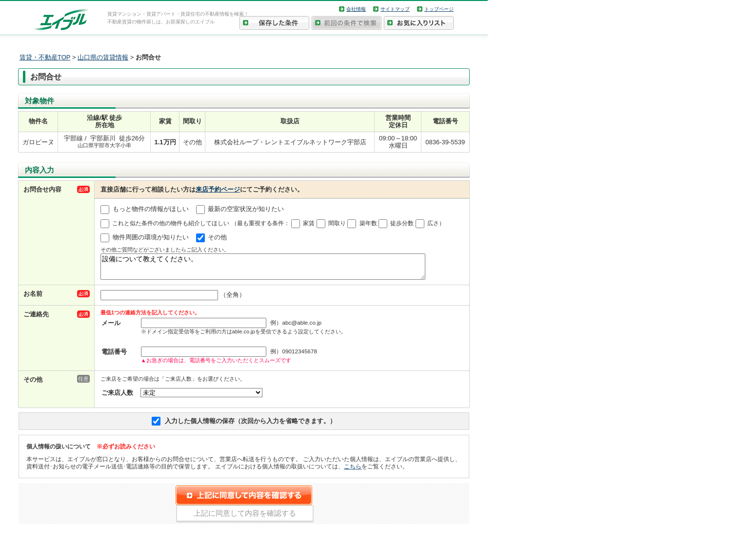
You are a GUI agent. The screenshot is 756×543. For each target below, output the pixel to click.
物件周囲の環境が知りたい (151, 237)
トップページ (439, 9)
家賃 (309, 223)
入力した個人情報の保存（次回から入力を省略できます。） (250, 425)
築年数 (368, 223)
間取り (337, 223)
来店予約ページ (218, 189)
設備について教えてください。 (263, 269)
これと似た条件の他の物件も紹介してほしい (171, 223)
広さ (433, 223)
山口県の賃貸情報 (103, 57)
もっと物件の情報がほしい (151, 209)
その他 (217, 237)
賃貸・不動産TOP (45, 57)
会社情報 (356, 9)
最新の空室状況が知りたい (246, 209)
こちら (353, 471)
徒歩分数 (402, 223)
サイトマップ (395, 9)
